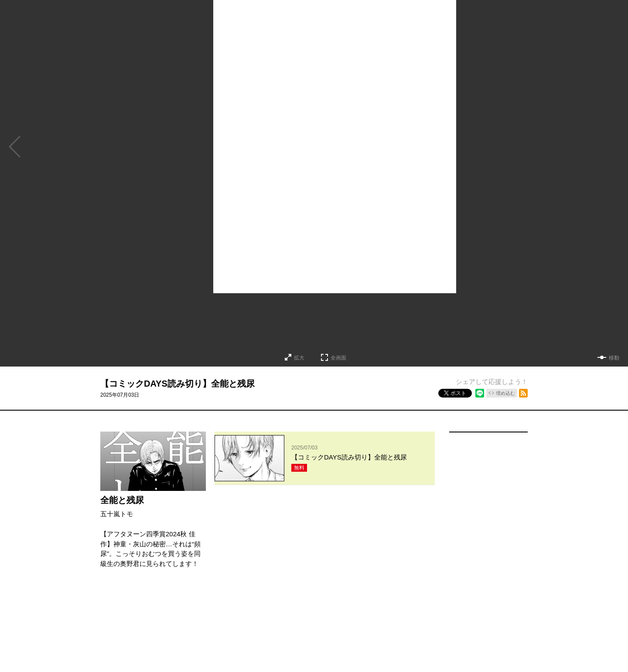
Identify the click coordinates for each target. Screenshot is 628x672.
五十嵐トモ (117, 514)
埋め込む (505, 393)
